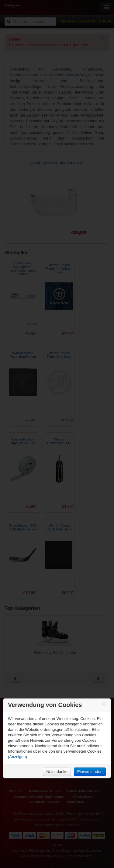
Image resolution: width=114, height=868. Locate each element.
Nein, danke (57, 772)
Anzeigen (17, 757)
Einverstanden (90, 772)
